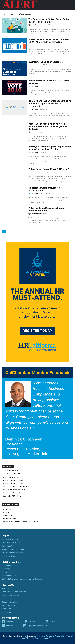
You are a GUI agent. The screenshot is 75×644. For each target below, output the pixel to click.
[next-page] (12, 232)
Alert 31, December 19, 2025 (13, 480)
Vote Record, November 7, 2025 (14, 490)
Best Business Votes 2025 (12, 493)
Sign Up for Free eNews (37, 626)
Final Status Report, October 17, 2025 (16, 486)
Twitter (52, 622)
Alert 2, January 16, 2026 (12, 474)
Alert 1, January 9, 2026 (11, 477)
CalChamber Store (10, 519)
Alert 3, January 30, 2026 (12, 471)
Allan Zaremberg (37, 132)
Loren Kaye (35, 25)
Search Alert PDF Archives (12, 496)
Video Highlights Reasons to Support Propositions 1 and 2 (47, 209)
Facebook (10, 622)
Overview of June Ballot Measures (46, 62)
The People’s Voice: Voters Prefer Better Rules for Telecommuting (49, 21)
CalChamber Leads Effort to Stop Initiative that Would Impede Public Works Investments (50, 104)
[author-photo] (30, 25)
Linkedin (32, 622)
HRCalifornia (8, 515)
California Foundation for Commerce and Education (21, 522)
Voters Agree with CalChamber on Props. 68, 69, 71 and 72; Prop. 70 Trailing (49, 41)
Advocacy (7, 512)
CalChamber (35, 45)
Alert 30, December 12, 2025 (13, 483)
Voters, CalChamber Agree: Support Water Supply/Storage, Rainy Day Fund (50, 148)
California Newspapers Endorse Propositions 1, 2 (44, 189)
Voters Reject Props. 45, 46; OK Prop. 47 (49, 169)
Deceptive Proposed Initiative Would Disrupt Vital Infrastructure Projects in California (48, 126)
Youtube (10, 626)
